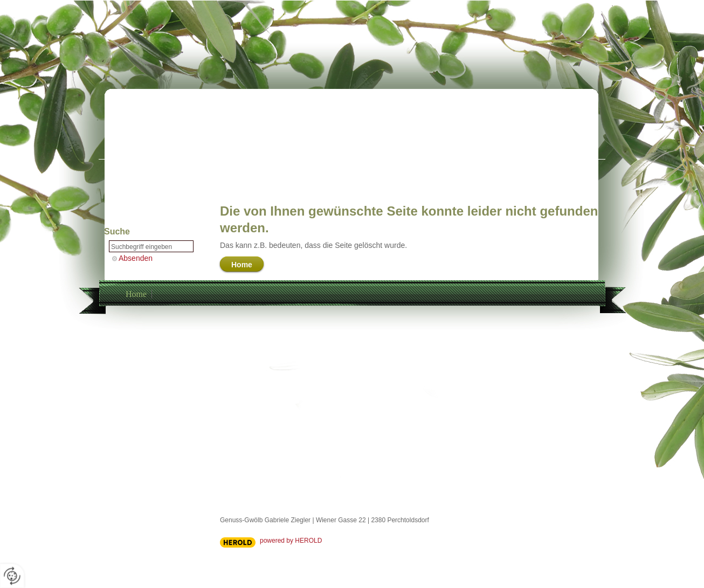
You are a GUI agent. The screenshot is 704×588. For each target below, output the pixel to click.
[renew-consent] (12, 576)
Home (136, 294)
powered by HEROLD (291, 541)
